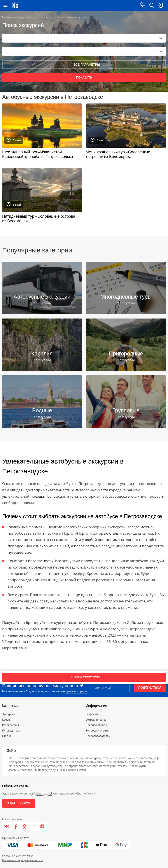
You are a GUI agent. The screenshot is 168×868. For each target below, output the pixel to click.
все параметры (84, 64)
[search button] (152, 5)
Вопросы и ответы (97, 731)
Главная (7, 17)
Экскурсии (47, 17)
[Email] (111, 688)
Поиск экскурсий (84, 677)
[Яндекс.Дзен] (42, 826)
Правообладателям (98, 736)
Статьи (7, 736)
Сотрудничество (96, 720)
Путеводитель (11, 731)
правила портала (76, 691)
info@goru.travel (42, 794)
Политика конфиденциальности (23, 860)
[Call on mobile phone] (143, 5)
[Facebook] (16, 826)
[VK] (7, 826)
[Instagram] (34, 826)
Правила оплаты (96, 725)
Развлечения (10, 725)
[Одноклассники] (25, 826)
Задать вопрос (18, 803)
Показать (84, 77)
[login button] (160, 5)
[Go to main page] (15, 5)
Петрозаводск (26, 17)
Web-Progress (24, 856)
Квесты (7, 720)
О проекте (92, 714)
